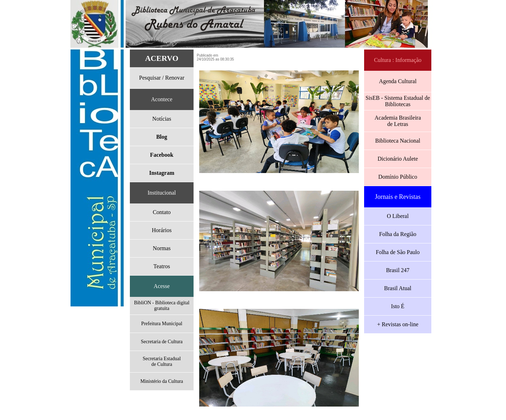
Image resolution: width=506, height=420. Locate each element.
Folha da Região (398, 234)
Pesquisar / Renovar (162, 78)
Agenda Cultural (398, 81)
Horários (162, 230)
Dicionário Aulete (398, 159)
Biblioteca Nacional (398, 141)
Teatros (162, 266)
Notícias (162, 119)
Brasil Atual (398, 288)
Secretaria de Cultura (162, 342)
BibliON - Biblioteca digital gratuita (162, 306)
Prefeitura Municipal (162, 324)
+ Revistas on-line (398, 324)
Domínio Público (398, 177)
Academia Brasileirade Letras (398, 121)
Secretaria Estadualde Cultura (162, 361)
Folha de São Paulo (398, 252)
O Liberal (398, 216)
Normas (162, 248)
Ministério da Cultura (162, 381)
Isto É (398, 306)
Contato (162, 212)
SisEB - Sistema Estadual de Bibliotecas (398, 101)
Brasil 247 (398, 270)
